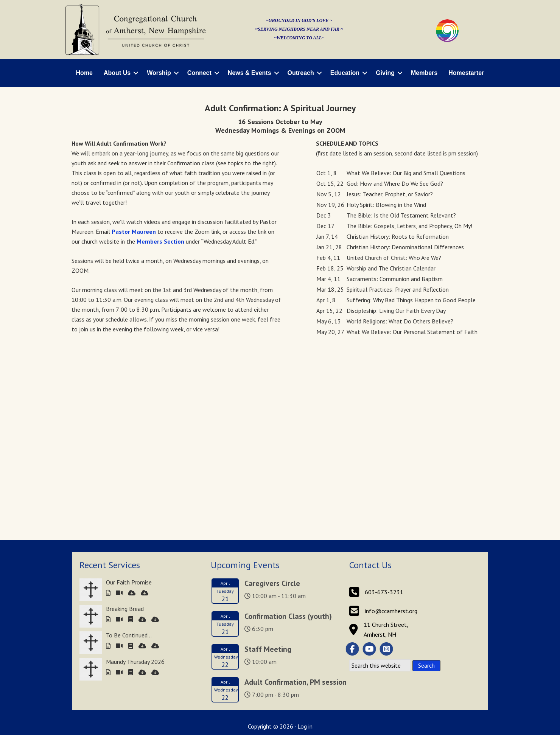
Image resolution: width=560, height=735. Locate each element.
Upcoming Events (245, 377)
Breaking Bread (125, 421)
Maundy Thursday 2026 (135, 474)
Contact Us (370, 377)
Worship (159, 73)
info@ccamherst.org (391, 423)
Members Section (160, 241)
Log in (305, 539)
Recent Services (110, 377)
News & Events (250, 73)
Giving (385, 73)
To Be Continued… (129, 448)
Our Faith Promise (129, 395)
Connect (199, 73)
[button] (136, 73)
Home (84, 73)
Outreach (301, 73)
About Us (117, 73)
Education (345, 73)
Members (424, 73)
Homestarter (466, 73)
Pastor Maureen (134, 232)
